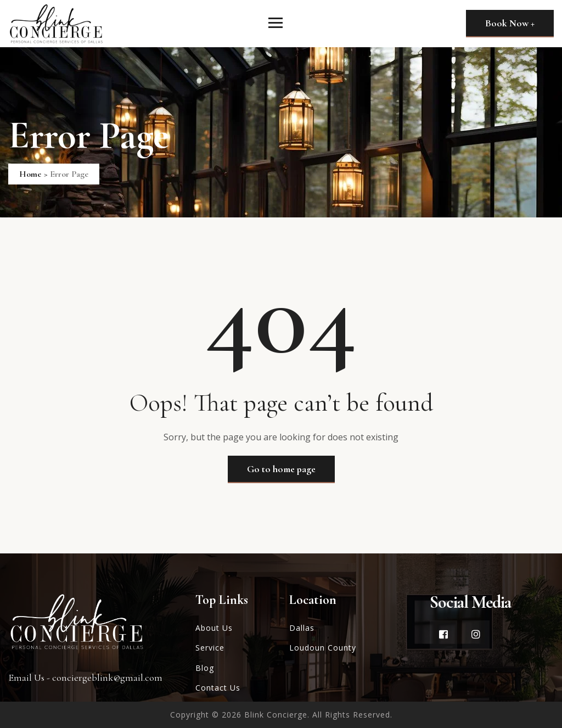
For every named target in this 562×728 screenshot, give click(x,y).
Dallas (302, 628)
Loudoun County (323, 648)
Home (30, 174)
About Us (214, 628)
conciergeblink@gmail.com (107, 677)
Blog (205, 668)
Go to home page (281, 469)
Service (210, 648)
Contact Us (218, 688)
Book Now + (510, 23)
